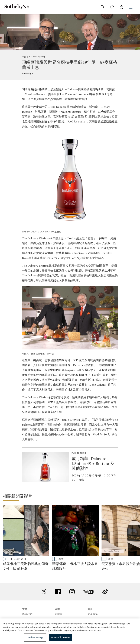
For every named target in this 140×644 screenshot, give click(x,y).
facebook (58, 592)
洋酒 (24, 57)
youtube (89, 592)
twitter (44, 592)
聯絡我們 (27, 614)
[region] (70, 631)
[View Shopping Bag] (121, 7)
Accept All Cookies (60, 637)
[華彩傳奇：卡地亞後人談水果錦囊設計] (75, 531)
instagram (72, 592)
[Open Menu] (131, 7)
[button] (71, 497)
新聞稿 (59, 614)
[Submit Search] (102, 7)
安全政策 (93, 614)
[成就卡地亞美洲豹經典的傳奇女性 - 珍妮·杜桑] (26, 531)
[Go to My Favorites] (112, 7)
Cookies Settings (35, 637)
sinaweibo (105, 592)
